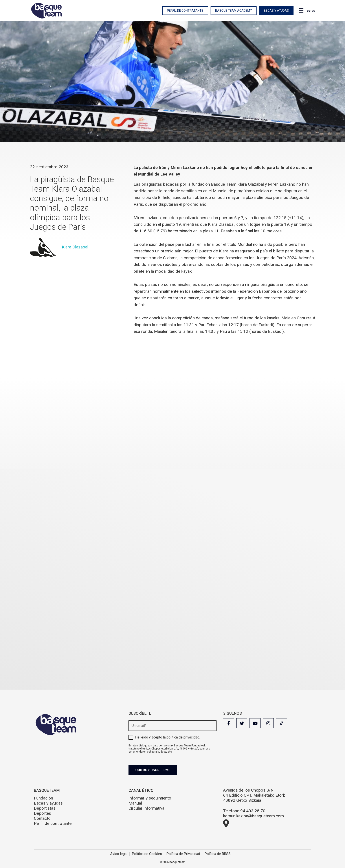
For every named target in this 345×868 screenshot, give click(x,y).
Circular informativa (146, 808)
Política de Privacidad (183, 854)
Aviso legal (119, 854)
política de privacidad (183, 737)
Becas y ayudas (276, 11)
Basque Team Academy (234, 11)
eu (313, 11)
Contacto (42, 818)
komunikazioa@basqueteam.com (253, 816)
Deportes (42, 813)
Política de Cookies (147, 854)
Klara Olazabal (75, 247)
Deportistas (45, 808)
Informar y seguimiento (150, 798)
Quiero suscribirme (153, 770)
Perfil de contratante (185, 11)
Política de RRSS (217, 854)
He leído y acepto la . (168, 737)
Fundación (43, 798)
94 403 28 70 (253, 811)
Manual (135, 803)
